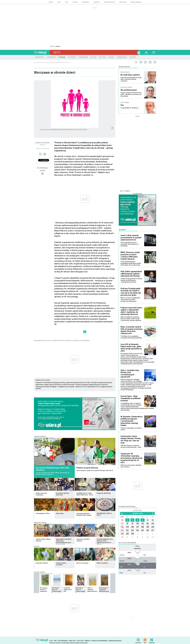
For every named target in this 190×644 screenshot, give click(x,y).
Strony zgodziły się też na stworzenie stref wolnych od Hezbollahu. (129, 244)
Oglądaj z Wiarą (39, 572)
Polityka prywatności (115, 641)
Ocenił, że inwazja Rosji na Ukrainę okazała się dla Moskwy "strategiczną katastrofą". (131, 280)
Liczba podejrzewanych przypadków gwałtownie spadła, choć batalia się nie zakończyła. (131, 263)
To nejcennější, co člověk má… (130, 108)
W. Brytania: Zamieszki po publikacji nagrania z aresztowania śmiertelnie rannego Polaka (132, 421)
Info (57, 52)
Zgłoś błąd (152, 639)
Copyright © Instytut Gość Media (59, 643)
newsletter (145, 62)
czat (67, 2)
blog (59, 2)
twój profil (146, 52)
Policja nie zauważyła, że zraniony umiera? (131, 429)
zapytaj (75, 2)
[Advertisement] (95, 27)
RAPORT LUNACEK (72, 341)
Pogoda (137, 546)
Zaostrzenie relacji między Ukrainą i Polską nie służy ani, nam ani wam (131, 440)
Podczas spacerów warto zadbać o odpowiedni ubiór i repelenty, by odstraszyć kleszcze (131, 311)
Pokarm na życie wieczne (87, 468)
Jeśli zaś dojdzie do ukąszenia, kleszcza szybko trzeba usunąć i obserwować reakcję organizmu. (131, 319)
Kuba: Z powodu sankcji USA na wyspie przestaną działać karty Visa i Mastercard (131, 330)
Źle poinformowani (129, 90)
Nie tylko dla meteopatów (127, 543)
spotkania (86, 2)
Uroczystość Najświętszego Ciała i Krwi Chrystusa (52, 469)
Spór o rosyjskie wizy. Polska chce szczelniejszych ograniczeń (130, 374)
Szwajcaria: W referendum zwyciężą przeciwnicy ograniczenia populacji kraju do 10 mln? (63, 383)
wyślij (40, 154)
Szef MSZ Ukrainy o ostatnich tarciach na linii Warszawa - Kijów (131, 446)
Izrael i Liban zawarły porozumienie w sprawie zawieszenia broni (131, 238)
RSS (145, 639)
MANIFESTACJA (43, 341)
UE (80, 341)
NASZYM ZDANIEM (124, 67)
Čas (122, 105)
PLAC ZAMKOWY (54, 341)
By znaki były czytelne (130, 75)
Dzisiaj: (137, 510)
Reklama (87, 641)
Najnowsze (122, 230)
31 (122, 520)
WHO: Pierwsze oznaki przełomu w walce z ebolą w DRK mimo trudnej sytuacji (130, 256)
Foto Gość (80, 641)
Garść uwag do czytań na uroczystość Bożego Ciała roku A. (95, 471)
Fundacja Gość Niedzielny (99, 641)
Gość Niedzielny (110, 2)
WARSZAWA (85, 341)
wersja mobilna (136, 2)
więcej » (52, 496)
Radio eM (97, 2)
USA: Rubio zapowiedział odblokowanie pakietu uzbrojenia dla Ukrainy (131, 274)
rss (141, 62)
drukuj (45, 154)
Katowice (137, 548)
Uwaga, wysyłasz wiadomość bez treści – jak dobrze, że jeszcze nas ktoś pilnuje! (131, 94)
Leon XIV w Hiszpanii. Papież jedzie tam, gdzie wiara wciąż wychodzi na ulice (131, 348)
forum (51, 2)
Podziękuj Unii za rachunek (66, 387)
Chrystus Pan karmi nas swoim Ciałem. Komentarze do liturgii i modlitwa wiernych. (53, 474)
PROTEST (63, 341)
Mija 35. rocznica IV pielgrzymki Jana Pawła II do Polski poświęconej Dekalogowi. (130, 300)
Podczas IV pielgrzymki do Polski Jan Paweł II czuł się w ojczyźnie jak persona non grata (131, 292)
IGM (55, 641)
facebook (150, 62)
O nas (51, 641)
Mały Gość (123, 2)
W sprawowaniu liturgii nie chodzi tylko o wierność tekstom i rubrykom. (131, 79)
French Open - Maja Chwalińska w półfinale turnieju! (131, 398)
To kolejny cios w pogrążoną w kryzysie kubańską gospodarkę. (131, 337)
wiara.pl (42, 52)
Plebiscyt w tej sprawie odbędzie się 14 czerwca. (131, 466)
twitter (155, 62)
